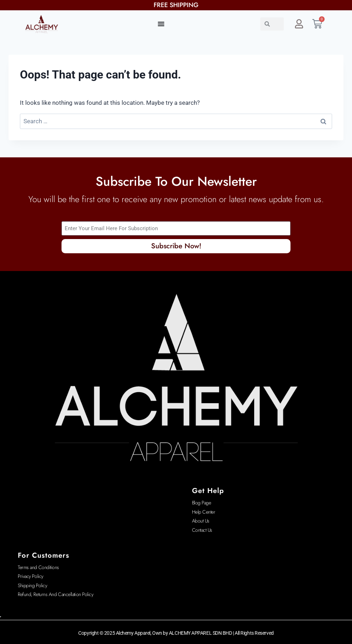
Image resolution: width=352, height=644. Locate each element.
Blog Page (202, 503)
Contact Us (202, 530)
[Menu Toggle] (161, 24)
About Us (201, 521)
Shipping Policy (32, 585)
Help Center (204, 512)
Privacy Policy (31, 576)
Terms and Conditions (38, 567)
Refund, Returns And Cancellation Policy (55, 594)
